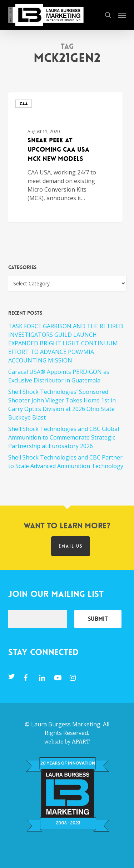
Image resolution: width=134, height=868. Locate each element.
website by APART (67, 742)
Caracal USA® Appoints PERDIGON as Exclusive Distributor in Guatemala (59, 376)
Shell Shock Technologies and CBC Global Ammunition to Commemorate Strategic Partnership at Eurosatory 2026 (64, 437)
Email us (71, 546)
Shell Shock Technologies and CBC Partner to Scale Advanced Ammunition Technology (66, 462)
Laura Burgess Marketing (66, 724)
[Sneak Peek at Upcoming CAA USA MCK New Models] (65, 157)
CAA (24, 104)
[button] (122, 15)
